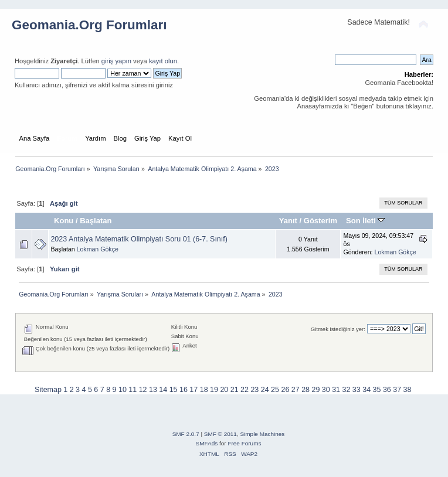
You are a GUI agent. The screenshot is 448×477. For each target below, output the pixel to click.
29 (315, 390)
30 (326, 390)
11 (133, 390)
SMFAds (207, 443)
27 (296, 390)
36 (387, 390)
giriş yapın (116, 61)
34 (366, 390)
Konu (64, 221)
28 (306, 390)
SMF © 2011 (220, 434)
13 (153, 390)
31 (336, 390)
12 (143, 390)
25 (275, 390)
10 (123, 390)
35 (377, 390)
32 (347, 390)
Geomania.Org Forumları (89, 25)
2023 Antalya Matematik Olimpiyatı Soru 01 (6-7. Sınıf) (139, 239)
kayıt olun (163, 61)
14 (163, 390)
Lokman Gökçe (98, 249)
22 (245, 390)
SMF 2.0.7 (186, 434)
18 (204, 390)
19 (214, 390)
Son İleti (365, 221)
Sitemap (48, 390)
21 (235, 390)
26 (285, 390)
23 (254, 390)
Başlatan (96, 221)
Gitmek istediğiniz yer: (338, 329)
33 (357, 390)
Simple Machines (262, 434)
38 (408, 390)
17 (194, 390)
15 (174, 390)
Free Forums (244, 443)
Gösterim (320, 221)
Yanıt (288, 221)
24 (265, 390)
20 (224, 390)
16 (184, 390)
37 (397, 390)
